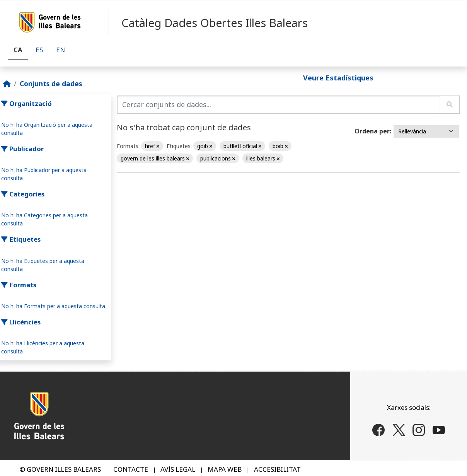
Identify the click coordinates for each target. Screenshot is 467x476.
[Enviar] (450, 105)
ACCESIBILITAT (277, 469)
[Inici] (7, 84)
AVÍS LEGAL (178, 469)
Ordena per (372, 131)
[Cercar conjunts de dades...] (279, 105)
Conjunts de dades (51, 84)
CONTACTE (131, 469)
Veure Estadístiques (338, 77)
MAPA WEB (225, 469)
